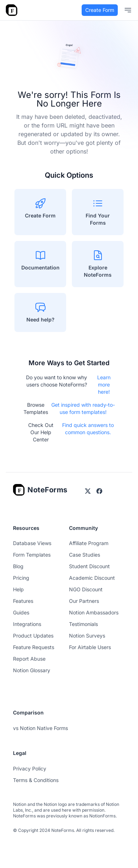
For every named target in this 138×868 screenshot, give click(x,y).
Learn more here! (104, 385)
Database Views (32, 543)
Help (18, 589)
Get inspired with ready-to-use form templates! (83, 408)
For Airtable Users (90, 647)
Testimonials (83, 624)
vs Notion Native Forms (40, 728)
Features (23, 601)
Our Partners (84, 601)
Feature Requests (34, 647)
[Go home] (40, 490)
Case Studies (85, 555)
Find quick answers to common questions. (88, 429)
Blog (18, 566)
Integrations (27, 624)
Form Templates (32, 555)
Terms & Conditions (36, 780)
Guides (21, 612)
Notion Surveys (87, 636)
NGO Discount (86, 589)
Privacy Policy (30, 768)
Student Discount (89, 566)
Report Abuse (29, 659)
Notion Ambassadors (94, 612)
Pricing (21, 578)
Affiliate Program (89, 543)
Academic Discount (92, 578)
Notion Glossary (32, 670)
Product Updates (33, 636)
